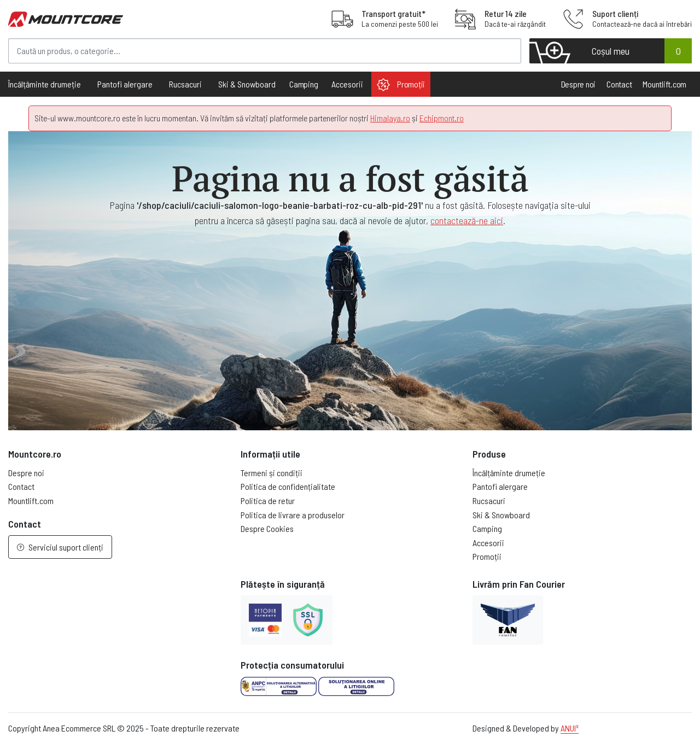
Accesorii (488, 543)
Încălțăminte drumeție (509, 473)
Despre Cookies (267, 528)
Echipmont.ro (442, 118)
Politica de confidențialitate (288, 486)
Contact (619, 84)
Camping (304, 84)
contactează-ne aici (467, 220)
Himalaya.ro (390, 118)
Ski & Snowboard (501, 515)
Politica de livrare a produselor (293, 515)
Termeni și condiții (272, 473)
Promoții (401, 85)
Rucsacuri (489, 501)
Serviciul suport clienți (60, 547)
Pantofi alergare (500, 486)
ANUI (570, 728)
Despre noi (579, 84)
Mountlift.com (664, 84)
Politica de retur (268, 501)
